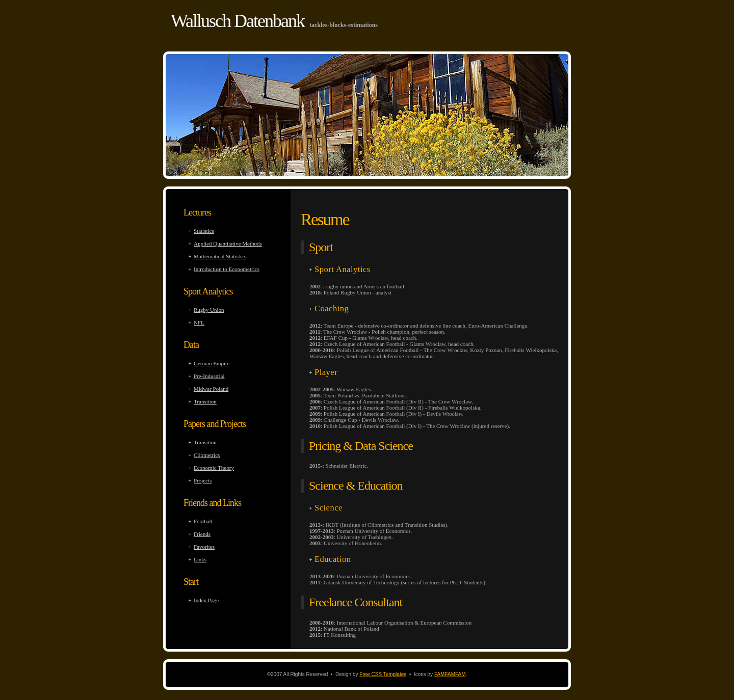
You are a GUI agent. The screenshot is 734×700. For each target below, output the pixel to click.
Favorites (204, 547)
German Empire (212, 363)
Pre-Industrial (209, 376)
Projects (203, 480)
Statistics (204, 231)
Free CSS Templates (383, 674)
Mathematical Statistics (220, 256)
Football (203, 521)
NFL (199, 322)
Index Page (206, 600)
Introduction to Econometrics (227, 269)
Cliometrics (207, 455)
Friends (202, 534)
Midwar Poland (211, 389)
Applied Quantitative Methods (228, 244)
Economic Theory (214, 468)
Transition (205, 401)
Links (200, 559)
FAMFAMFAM (450, 674)
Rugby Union (209, 310)
